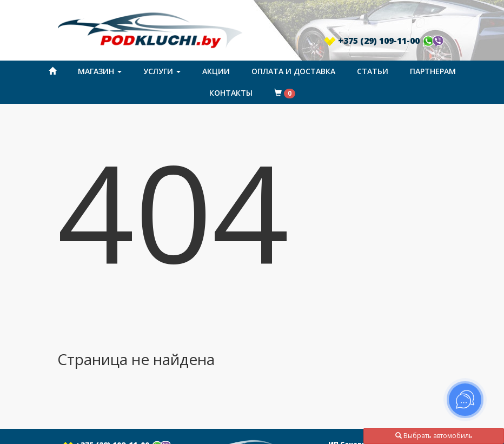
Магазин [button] (100, 71)
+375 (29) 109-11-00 (384, 41)
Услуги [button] (162, 71)
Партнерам (433, 71)
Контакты (231, 93)
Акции (216, 71)
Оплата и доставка (293, 71)
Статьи (373, 71)
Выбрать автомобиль (434, 436)
